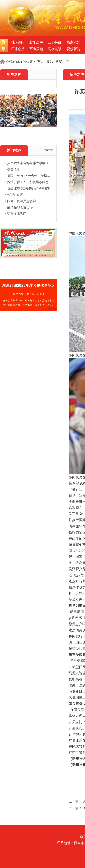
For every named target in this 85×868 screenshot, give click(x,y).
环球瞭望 (18, 49)
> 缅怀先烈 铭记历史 (19, 208)
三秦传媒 (55, 42)
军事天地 (36, 49)
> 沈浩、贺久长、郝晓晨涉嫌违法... (28, 182)
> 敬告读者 (12, 169)
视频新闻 (73, 49)
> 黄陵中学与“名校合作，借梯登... (28, 176)
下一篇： (76, 808)
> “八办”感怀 (14, 195)
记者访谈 (55, 49)
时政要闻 (18, 42)
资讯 (4, 45)
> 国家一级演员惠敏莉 (20, 201)
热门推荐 (14, 150)
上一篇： (76, 801)
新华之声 (36, 42)
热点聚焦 (73, 42)
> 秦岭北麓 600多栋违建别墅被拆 (28, 188)
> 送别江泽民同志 (17, 214)
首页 (41, 61)
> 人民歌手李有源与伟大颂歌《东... (28, 163)
